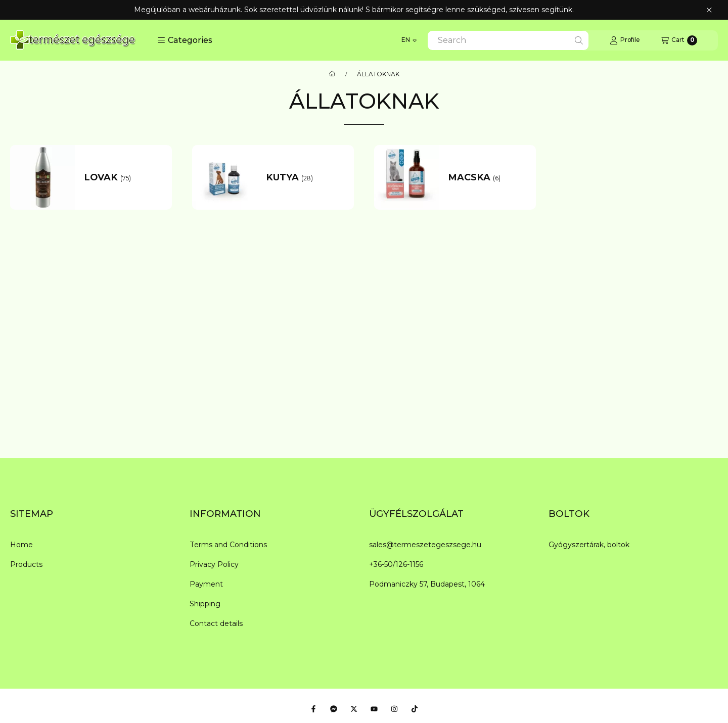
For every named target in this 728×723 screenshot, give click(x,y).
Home (21, 545)
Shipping (205, 604)
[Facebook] (313, 709)
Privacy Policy (214, 564)
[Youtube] (374, 709)
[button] (185, 40)
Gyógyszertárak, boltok (589, 545)
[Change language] (409, 40)
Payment (206, 584)
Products (26, 564)
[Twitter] (354, 709)
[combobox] (508, 40)
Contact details (216, 623)
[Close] (709, 10)
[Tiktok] (415, 709)
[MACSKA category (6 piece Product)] (488, 178)
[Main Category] (332, 74)
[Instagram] (394, 709)
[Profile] (625, 40)
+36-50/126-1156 (396, 564)
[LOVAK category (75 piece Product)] (124, 178)
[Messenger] (334, 709)
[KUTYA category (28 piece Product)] (306, 178)
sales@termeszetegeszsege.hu (425, 545)
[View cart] (679, 40)
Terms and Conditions (228, 545)
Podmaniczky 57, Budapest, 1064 (427, 584)
